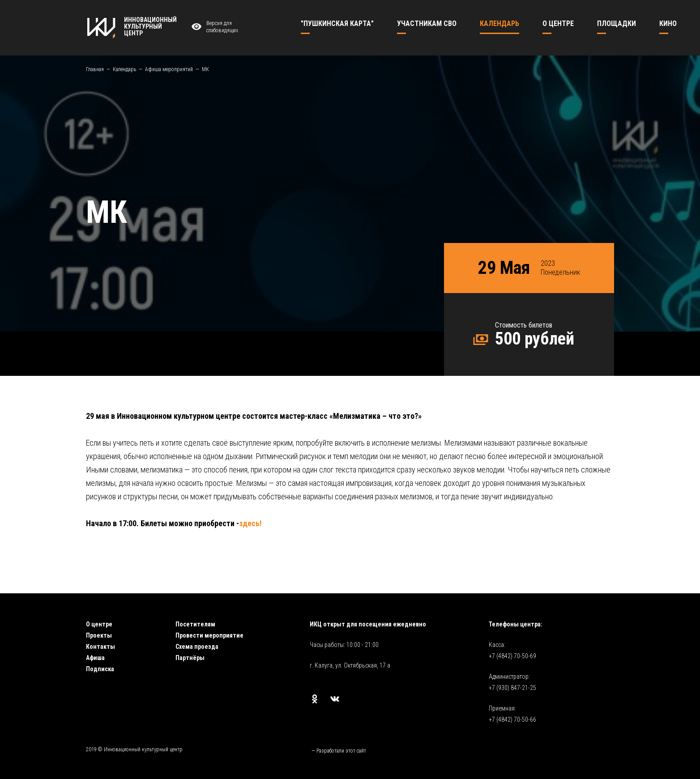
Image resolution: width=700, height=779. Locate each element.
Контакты (100, 647)
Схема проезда (197, 647)
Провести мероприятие (209, 635)
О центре (99, 624)
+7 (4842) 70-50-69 (512, 656)
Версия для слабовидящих (213, 27)
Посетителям (195, 624)
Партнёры (190, 658)
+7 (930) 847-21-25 (512, 688)
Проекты (99, 635)
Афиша (95, 658)
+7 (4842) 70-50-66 (512, 719)
